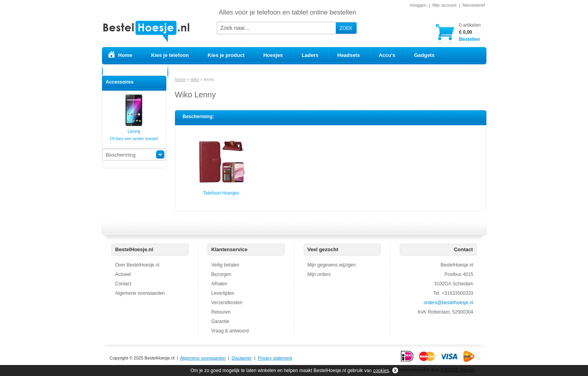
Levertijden (223, 293)
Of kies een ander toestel (134, 139)
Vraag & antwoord (230, 331)
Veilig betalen (225, 265)
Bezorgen (221, 274)
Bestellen (470, 32)
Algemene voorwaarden (140, 293)
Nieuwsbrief (474, 5)
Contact (123, 284)
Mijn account (444, 5)
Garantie (220, 321)
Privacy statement (275, 358)
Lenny (134, 129)
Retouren (221, 312)
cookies (381, 371)
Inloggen (418, 5)
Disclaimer (242, 358)
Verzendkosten (227, 303)
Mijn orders (319, 274)
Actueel (123, 274)
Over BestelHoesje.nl (137, 265)
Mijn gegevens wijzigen (332, 265)
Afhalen (219, 284)
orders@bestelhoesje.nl (448, 303)
